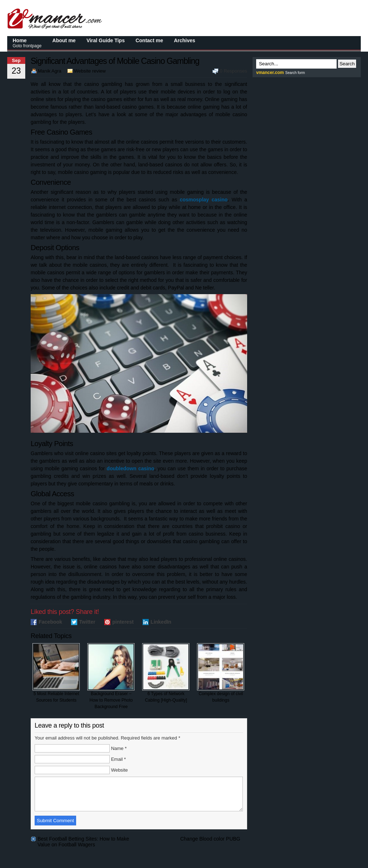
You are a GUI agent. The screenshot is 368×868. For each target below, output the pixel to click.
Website (120, 770)
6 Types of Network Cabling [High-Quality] (166, 673)
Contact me (149, 40)
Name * (119, 748)
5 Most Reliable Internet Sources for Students (56, 673)
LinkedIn (161, 622)
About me (64, 40)
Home (27, 43)
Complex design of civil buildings (221, 673)
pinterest (123, 622)
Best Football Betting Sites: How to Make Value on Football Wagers (83, 845)
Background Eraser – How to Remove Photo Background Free (111, 676)
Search (347, 64)
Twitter (87, 622)
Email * (119, 759)
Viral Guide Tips (106, 40)
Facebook (50, 622)
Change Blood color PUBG (210, 845)
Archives (185, 40)
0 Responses (233, 71)
